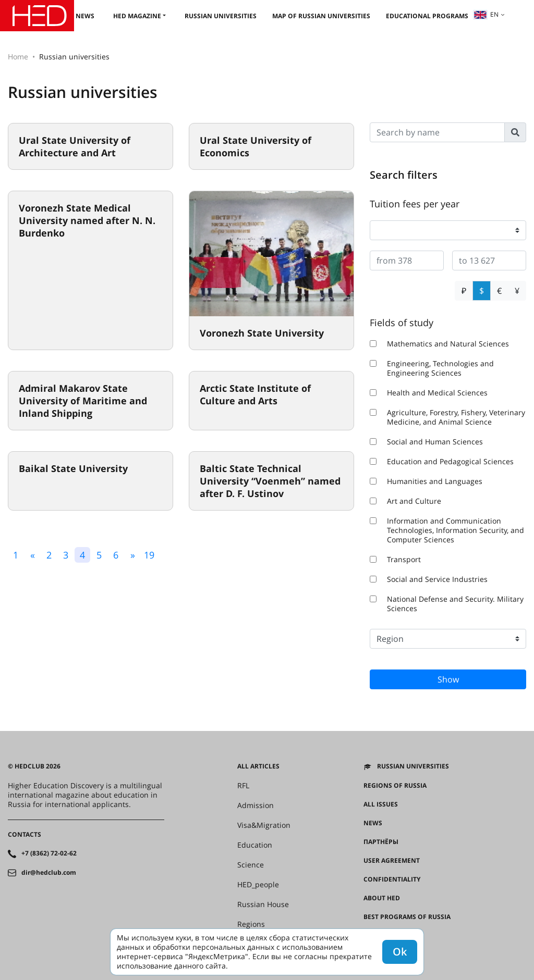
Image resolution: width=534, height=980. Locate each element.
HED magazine (137, 16)
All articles (258, 766)
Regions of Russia (395, 786)
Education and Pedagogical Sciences (442, 462)
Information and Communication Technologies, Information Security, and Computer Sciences (447, 530)
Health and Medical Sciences (429, 393)
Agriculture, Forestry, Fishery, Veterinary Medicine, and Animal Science (447, 417)
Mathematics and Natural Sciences (439, 344)
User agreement (392, 861)
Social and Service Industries (429, 579)
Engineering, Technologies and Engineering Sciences (432, 368)
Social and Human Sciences (426, 442)
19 (149, 555)
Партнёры (381, 842)
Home (18, 57)
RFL (243, 786)
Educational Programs (427, 16)
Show (448, 679)
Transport (395, 560)
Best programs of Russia (407, 917)
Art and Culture (405, 501)
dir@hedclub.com (49, 873)
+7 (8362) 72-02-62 (49, 853)
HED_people (258, 885)
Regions (251, 924)
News (85, 16)
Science (251, 865)
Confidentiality (392, 879)
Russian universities (221, 16)
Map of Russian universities (321, 16)
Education (255, 845)
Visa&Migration (264, 825)
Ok (400, 952)
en (486, 14)
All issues (381, 804)
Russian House (263, 904)
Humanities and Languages (426, 481)
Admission (256, 805)
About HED (382, 898)
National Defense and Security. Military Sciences (447, 604)
